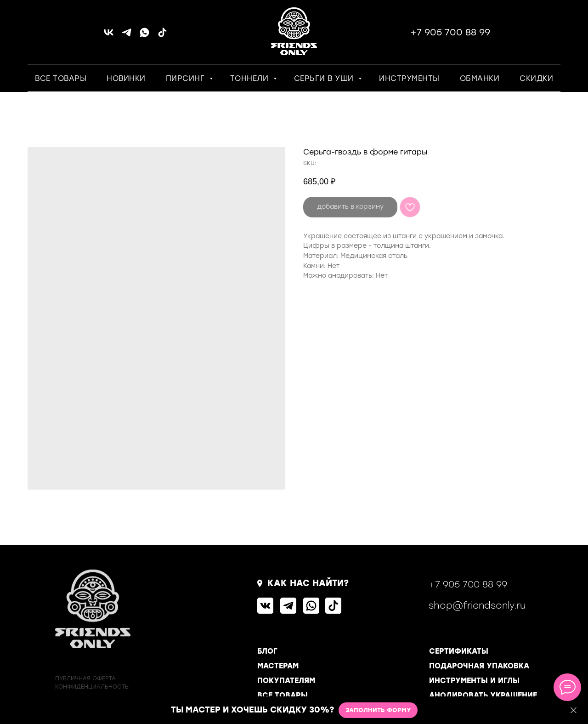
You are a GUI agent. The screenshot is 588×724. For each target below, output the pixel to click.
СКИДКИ (536, 78)
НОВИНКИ (126, 78)
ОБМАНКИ (480, 78)
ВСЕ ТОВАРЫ (61, 78)
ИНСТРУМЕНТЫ (409, 78)
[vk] (109, 36)
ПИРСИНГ (187, 78)
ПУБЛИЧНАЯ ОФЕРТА (85, 678)
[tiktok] (162, 36)
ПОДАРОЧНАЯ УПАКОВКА (479, 666)
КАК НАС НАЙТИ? (308, 583)
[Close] (574, 710)
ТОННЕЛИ (251, 78)
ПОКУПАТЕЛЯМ (286, 681)
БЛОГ (267, 651)
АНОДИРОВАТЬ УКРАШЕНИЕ (483, 695)
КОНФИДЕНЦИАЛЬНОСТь (92, 687)
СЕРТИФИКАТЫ (459, 651)
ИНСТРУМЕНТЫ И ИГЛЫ (474, 681)
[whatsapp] (144, 36)
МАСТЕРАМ (278, 666)
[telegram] (127, 36)
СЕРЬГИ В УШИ (325, 78)
